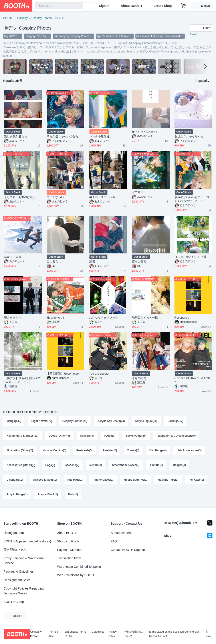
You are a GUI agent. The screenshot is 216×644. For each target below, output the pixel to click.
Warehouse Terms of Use (76, 634)
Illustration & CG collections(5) (176, 436)
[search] (79, 6)
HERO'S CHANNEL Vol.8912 (193, 380)
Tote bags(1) (75, 480)
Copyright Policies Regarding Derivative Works (24, 591)
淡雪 (92, 262)
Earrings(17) (176, 421)
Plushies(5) (110, 451)
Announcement (121, 533)
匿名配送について (16, 550)
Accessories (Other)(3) (21, 465)
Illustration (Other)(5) (20, 451)
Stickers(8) (87, 436)
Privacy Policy (112, 634)
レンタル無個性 (99, 137)
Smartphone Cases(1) (126, 465)
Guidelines (98, 632)
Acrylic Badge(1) (17, 495)
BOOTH (8, 18)
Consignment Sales (17, 580)
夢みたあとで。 (14, 318)
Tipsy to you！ (56, 318)
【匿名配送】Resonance (63, 374)
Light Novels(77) (42, 421)
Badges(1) (180, 465)
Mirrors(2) (96, 465)
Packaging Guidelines (19, 572)
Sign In (104, 6)
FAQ (114, 541)
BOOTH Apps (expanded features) (27, 541)
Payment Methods (70, 550)
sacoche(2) (72, 465)
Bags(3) (50, 465)
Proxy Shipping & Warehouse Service (24, 561)
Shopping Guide (68, 541)
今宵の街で (139, 378)
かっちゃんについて (145, 132)
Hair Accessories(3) (189, 451)
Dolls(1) (73, 495)
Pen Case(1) (196, 480)
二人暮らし (54, 262)
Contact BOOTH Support (128, 550)
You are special (99, 374)
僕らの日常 (139, 262)
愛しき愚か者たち (16, 137)
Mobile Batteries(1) (136, 480)
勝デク (60, 18)
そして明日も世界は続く (20, 197)
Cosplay (23, 18)
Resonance (182, 318)
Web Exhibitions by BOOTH (76, 575)
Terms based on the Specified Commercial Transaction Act (173, 634)
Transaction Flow (69, 558)
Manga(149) (14, 421)
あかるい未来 (13, 257)
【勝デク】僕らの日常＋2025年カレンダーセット (22, 380)
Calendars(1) (15, 480)
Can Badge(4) (158, 451)
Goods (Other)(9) (59, 436)
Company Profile (36, 634)
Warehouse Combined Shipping (79, 567)
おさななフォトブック (104, 318)
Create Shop (162, 6)
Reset (193, 35)
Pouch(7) (110, 436)
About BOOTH (131, 6)
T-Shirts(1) (156, 465)
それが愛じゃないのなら (63, 137)
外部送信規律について (134, 634)
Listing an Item (14, 533)
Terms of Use (54, 634)
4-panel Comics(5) (55, 451)
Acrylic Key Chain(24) (111, 421)
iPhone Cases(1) (103, 480)
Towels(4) (133, 451)
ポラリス (138, 193)
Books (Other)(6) (136, 436)
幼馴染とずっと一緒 (145, 318)
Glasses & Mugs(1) (45, 480)
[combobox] (59, 6)
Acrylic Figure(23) (146, 421)
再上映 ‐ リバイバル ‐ (103, 197)
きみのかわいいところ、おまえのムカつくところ (192, 199)
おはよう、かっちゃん (189, 137)
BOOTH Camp (14, 602)
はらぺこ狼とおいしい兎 (190, 257)
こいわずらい (55, 197)
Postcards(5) (84, 451)
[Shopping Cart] (183, 6)
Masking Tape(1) (168, 480)
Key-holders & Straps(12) (23, 436)
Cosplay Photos (41, 18)
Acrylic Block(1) (48, 495)
